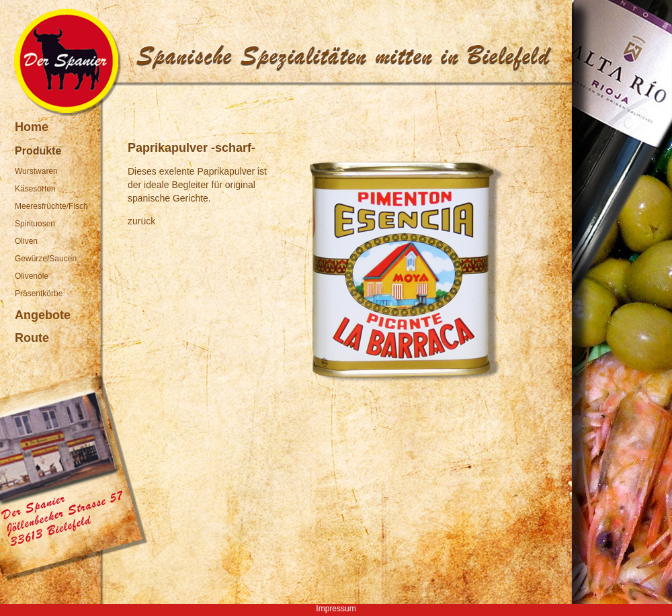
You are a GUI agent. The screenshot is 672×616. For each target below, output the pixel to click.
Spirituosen (35, 224)
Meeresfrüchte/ (42, 206)
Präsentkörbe (39, 294)
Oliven (26, 241)
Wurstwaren (36, 171)
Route (32, 338)
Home (32, 127)
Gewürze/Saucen (46, 259)
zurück (141, 221)
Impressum (336, 609)
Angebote (43, 315)
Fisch (78, 206)
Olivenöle (32, 276)
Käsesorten (35, 189)
